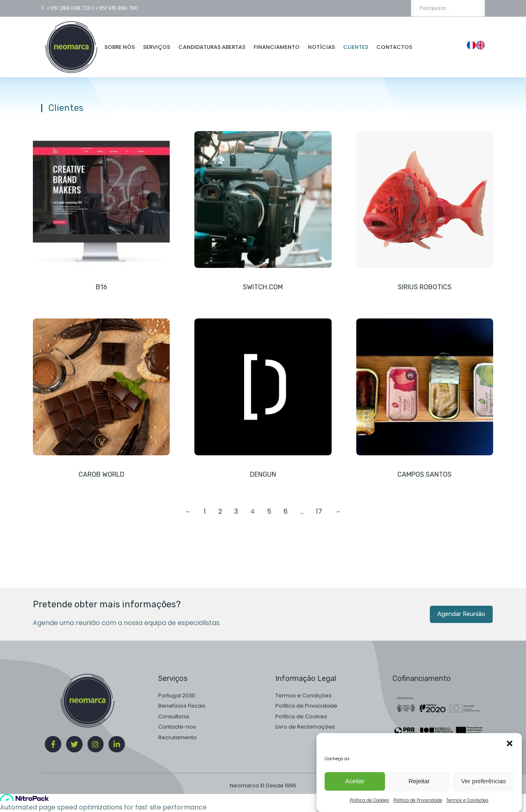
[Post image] (101, 200)
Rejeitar (419, 791)
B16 (102, 287)
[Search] (473, 8)
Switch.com (263, 287)
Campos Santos (424, 474)
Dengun (263, 474)
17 (319, 511)
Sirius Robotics (425, 287)
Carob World (102, 474)
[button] (510, 753)
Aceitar (355, 791)
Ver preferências (483, 791)
